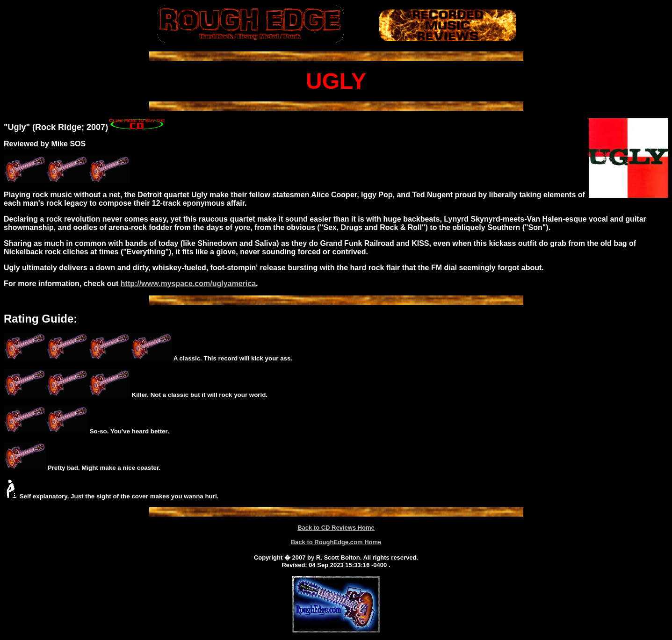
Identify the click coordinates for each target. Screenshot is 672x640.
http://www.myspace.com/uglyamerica (188, 284)
